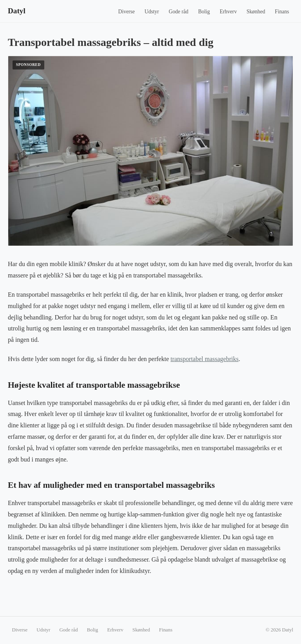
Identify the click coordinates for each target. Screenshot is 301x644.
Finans (282, 12)
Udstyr (152, 12)
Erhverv (228, 12)
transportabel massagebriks (205, 359)
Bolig (204, 12)
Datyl (17, 11)
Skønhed (256, 12)
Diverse (127, 12)
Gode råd (178, 12)
